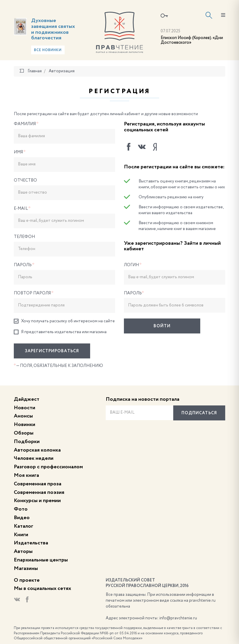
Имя (20, 152)
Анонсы (23, 416)
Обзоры (24, 433)
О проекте (27, 580)
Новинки (25, 425)
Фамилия (26, 124)
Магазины (26, 568)
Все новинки (48, 50)
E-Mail (22, 209)
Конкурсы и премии (37, 501)
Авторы (23, 551)
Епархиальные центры (41, 560)
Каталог (23, 526)
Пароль (24, 265)
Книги (21, 535)
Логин (133, 265)
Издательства (31, 543)
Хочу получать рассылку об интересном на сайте (64, 321)
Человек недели (34, 458)
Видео (22, 518)
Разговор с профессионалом (48, 467)
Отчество (25, 180)
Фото (21, 509)
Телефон (24, 237)
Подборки (27, 442)
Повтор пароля (34, 293)
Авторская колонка (37, 450)
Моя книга (26, 475)
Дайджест (27, 399)
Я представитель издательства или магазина (60, 332)
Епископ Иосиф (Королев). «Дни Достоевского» (192, 40)
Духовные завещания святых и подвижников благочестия (53, 29)
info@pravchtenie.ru (178, 618)
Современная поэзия (39, 492)
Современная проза (38, 484)
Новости (25, 408)
